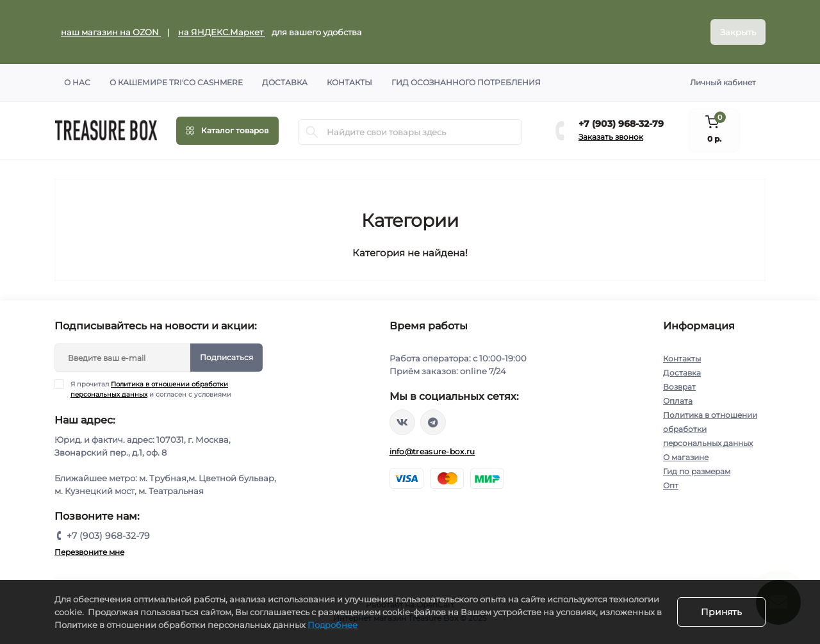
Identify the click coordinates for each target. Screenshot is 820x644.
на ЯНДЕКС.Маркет (222, 32)
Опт (671, 485)
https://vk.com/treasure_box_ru (402, 422)
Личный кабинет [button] (723, 82)
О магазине (686, 457)
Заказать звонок (611, 137)
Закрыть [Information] (738, 32)
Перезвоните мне (89, 552)
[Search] (312, 132)
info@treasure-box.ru (432, 451)
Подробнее (332, 625)
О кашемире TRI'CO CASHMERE (176, 82)
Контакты (349, 82)
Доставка (285, 82)
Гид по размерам (697, 471)
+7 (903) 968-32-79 (621, 124)
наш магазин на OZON (111, 32)
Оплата (678, 401)
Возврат (679, 387)
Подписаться (226, 357)
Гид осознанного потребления (466, 82)
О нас (77, 82)
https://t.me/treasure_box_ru (433, 422)
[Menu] (227, 131)
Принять (721, 612)
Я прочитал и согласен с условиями (151, 389)
